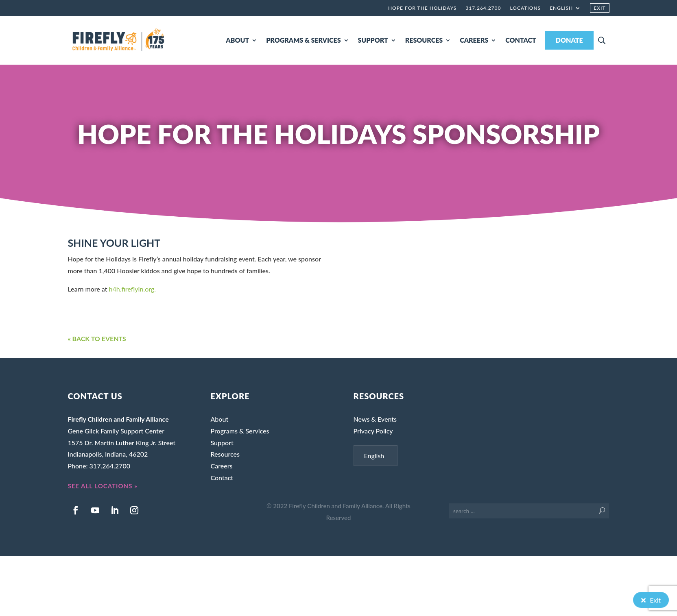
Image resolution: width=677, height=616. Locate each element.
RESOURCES (424, 40)
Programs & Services (240, 431)
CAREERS (474, 40)
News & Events (375, 419)
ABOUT (237, 40)
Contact (222, 478)
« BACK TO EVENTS (97, 338)
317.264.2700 (483, 8)
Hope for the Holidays (422, 8)
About (219, 419)
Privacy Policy (373, 431)
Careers (221, 466)
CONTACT (521, 40)
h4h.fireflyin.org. (133, 289)
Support (222, 443)
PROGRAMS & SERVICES (303, 40)
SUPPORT (373, 40)
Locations (525, 8)
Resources (225, 454)
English (561, 8)
